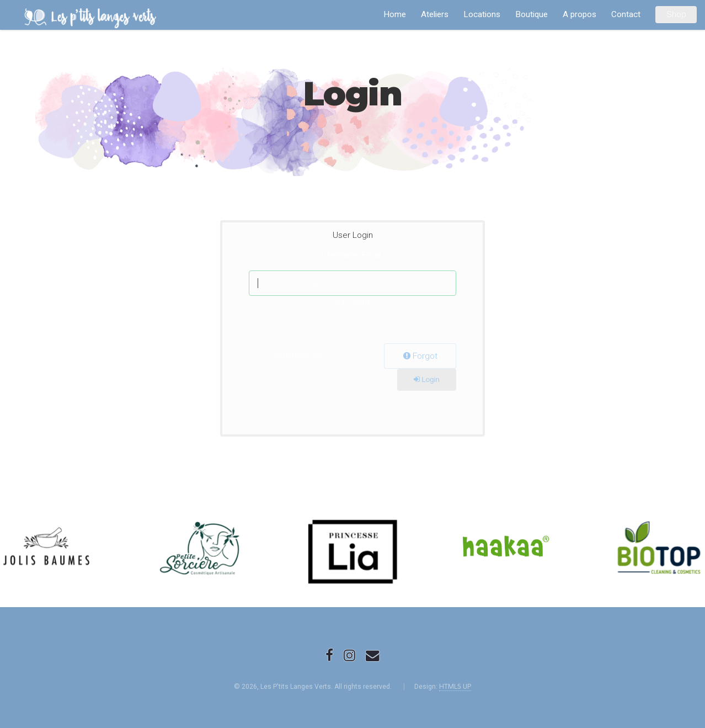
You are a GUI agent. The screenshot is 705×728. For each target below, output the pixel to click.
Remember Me (297, 354)
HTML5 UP (455, 687)
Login (427, 379)
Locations (482, 14)
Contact (626, 14)
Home (395, 14)
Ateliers (435, 14)
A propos (580, 14)
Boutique (532, 14)
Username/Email (352, 255)
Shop (676, 14)
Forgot (420, 356)
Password (352, 303)
